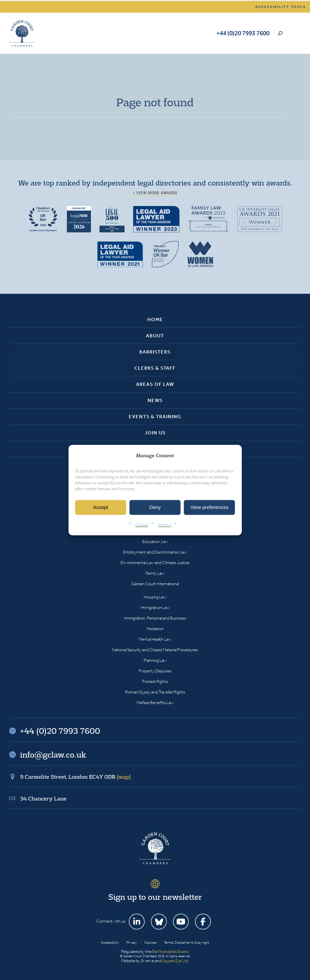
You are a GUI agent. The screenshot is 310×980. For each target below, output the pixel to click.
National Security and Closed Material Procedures (155, 650)
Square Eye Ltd (175, 961)
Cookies (142, 525)
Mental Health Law (155, 639)
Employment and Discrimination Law (155, 552)
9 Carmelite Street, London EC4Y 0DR (75, 777)
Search (280, 33)
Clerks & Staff (155, 368)
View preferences (210, 507)
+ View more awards (155, 193)
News (155, 400)
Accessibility (110, 943)
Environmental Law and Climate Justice (155, 563)
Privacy (165, 525)
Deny (155, 507)
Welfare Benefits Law (155, 703)
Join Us (155, 433)
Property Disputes (155, 671)
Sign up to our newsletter (155, 897)
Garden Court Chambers (22, 33)
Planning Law (155, 660)
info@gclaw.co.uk (53, 755)
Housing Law (155, 597)
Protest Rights (155, 681)
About (155, 336)
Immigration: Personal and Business (155, 618)
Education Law (155, 541)
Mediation (155, 629)
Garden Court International (155, 584)
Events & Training (155, 417)
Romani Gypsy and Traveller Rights (155, 692)
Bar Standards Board (170, 951)
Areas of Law (155, 384)
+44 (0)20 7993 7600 (243, 33)
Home (155, 320)
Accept (100, 507)
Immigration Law (155, 608)
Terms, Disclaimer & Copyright (186, 943)
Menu (295, 33)
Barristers (155, 352)
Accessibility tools (281, 7)
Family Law (155, 573)
